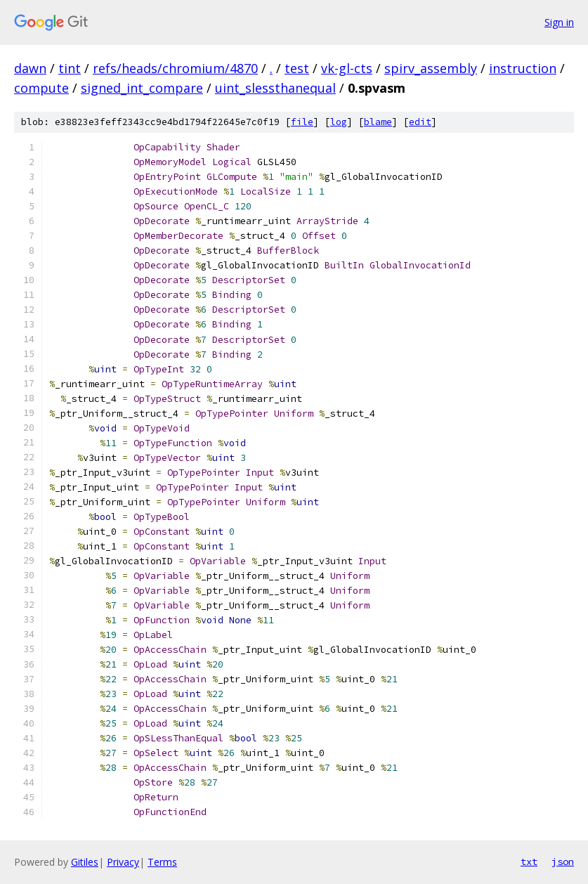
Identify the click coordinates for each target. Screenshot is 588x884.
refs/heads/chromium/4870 (175, 68)
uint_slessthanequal (275, 88)
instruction (523, 68)
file (302, 122)
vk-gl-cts (347, 68)
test (297, 68)
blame (378, 122)
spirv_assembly (431, 68)
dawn (30, 68)
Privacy (123, 862)
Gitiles (85, 862)
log (339, 122)
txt (529, 862)
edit (420, 122)
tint (70, 68)
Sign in (559, 22)
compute (41, 88)
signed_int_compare (142, 88)
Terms (162, 862)
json (563, 862)
